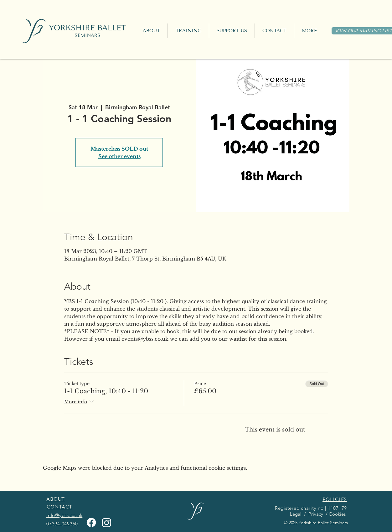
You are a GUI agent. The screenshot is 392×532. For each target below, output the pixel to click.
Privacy (315, 514)
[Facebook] (91, 522)
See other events (119, 156)
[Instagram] (107, 522)
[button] (188, 31)
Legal (295, 514)
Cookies (338, 514)
